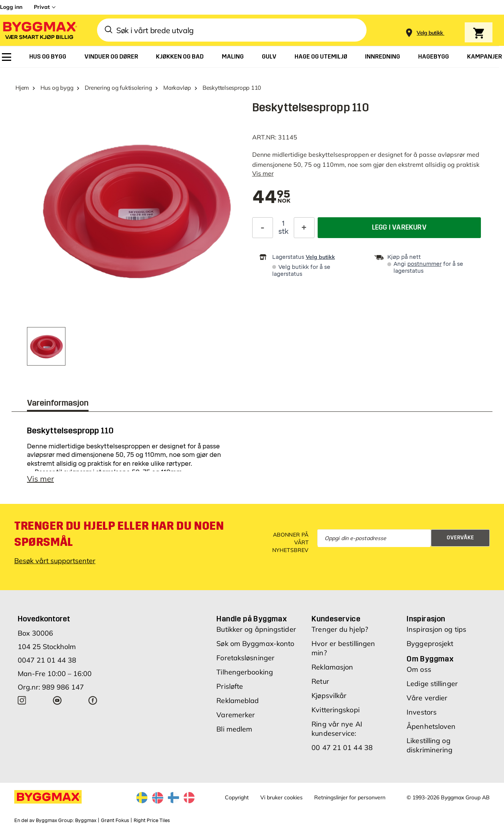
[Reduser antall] (263, 228)
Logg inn (11, 7)
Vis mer (263, 173)
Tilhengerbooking (245, 672)
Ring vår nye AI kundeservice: (337, 729)
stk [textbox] (283, 232)
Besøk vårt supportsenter (55, 561)
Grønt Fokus (115, 821)
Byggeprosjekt (430, 644)
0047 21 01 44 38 (47, 660)
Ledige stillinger (432, 684)
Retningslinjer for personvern (350, 797)
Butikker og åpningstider (256, 629)
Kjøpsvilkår (329, 696)
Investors (422, 712)
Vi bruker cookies (281, 797)
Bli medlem (234, 729)
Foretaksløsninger (245, 658)
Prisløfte (230, 686)
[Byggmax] (39, 30)
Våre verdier (427, 698)
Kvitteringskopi (336, 710)
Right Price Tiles (152, 821)
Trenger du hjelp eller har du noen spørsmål (119, 534)
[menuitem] (7, 57)
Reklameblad (238, 701)
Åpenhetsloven (431, 726)
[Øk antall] (304, 228)
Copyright (237, 797)
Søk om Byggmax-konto (255, 644)
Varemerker (236, 715)
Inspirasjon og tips (436, 629)
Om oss (419, 669)
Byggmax (86, 821)
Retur (320, 681)
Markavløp (177, 88)
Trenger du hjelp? (340, 629)
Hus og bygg (57, 88)
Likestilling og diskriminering (429, 745)
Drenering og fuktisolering (118, 88)
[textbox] (271, 198)
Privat (42, 7)
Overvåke (460, 538)
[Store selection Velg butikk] (430, 33)
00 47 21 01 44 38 (342, 748)
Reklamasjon (332, 667)
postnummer (424, 264)
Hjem (22, 88)
